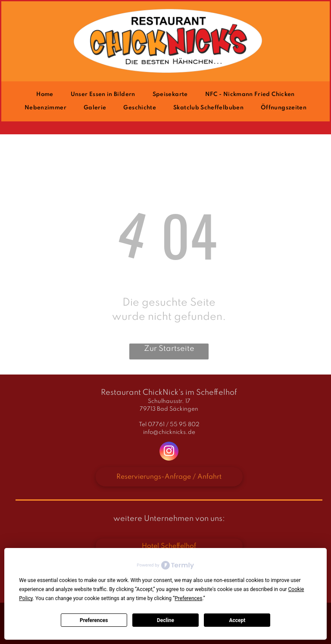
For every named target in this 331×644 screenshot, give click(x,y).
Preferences (94, 620)
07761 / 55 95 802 (174, 425)
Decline (165, 620)
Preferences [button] (188, 598)
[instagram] (169, 452)
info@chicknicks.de (169, 432)
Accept (237, 620)
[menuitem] (45, 94)
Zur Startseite (169, 349)
